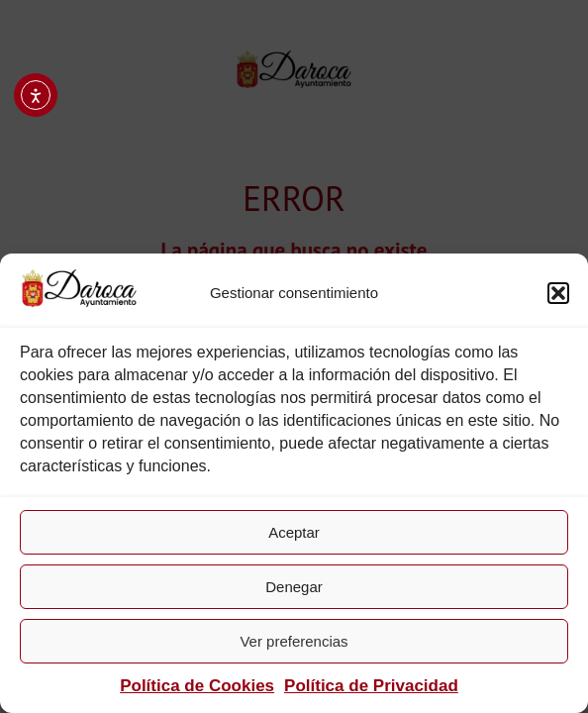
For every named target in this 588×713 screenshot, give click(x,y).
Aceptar (294, 532)
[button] (558, 293)
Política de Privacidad (371, 686)
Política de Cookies (197, 686)
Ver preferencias (294, 641)
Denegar (294, 587)
